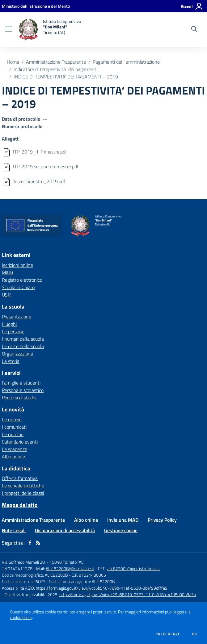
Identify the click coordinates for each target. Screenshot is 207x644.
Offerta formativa (20, 478)
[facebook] (30, 543)
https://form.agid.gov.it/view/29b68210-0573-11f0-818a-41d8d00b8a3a (128, 594)
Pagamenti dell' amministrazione (126, 62)
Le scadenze (15, 449)
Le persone (13, 331)
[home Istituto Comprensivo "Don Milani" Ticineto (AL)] (50, 30)
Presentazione (17, 317)
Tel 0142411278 (17, 568)
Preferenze (168, 634)
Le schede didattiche (23, 486)
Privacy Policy (162, 520)
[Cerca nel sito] (194, 30)
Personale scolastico (23, 390)
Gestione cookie (121, 530)
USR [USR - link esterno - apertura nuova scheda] (6, 295)
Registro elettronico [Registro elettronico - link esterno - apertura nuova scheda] (22, 280)
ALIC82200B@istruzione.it (70, 568)
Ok (195, 634)
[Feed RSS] (38, 543)
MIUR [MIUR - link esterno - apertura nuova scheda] (8, 272)
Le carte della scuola (23, 346)
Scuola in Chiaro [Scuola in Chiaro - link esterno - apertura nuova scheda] (18, 287)
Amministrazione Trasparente (56, 62)
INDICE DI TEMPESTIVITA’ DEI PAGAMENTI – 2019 (66, 77)
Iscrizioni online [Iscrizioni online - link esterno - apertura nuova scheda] (17, 265)
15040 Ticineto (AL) (67, 562)
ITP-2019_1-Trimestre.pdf (40, 152)
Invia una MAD (123, 520)
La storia (11, 361)
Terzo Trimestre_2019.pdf (39, 181)
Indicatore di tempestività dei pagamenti (55, 69)
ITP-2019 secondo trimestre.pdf (46, 166)
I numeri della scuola (23, 339)
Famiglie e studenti (21, 383)
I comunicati (14, 427)
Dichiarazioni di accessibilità (65, 530)
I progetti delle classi (23, 493)
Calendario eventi (20, 442)
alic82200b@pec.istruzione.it (134, 568)
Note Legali (14, 530)
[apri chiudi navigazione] (9, 30)
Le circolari (13, 434)
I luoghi (9, 324)
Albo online (13, 457)
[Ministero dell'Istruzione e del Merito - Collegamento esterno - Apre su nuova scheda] (36, 6)
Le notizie (12, 419)
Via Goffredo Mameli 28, (24, 562)
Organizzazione (17, 354)
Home (13, 62)
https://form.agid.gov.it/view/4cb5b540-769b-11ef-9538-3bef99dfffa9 (102, 588)
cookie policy (21, 617)
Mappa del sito (20, 505)
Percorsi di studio (19, 398)
